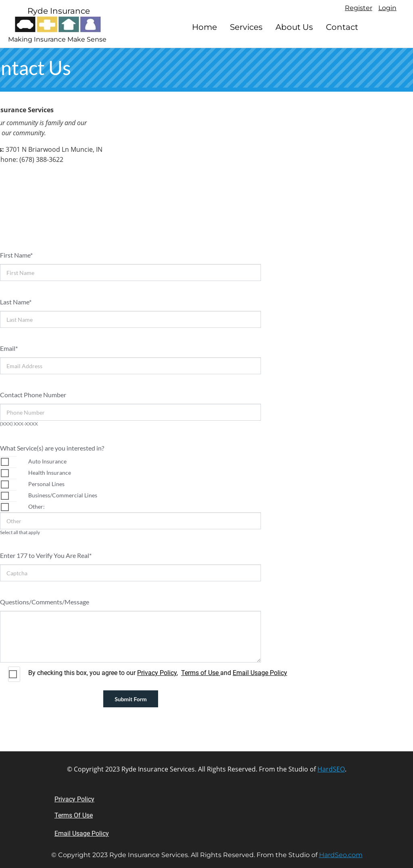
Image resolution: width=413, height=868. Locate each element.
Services (246, 27)
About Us (294, 27)
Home (204, 27)
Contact (342, 27)
